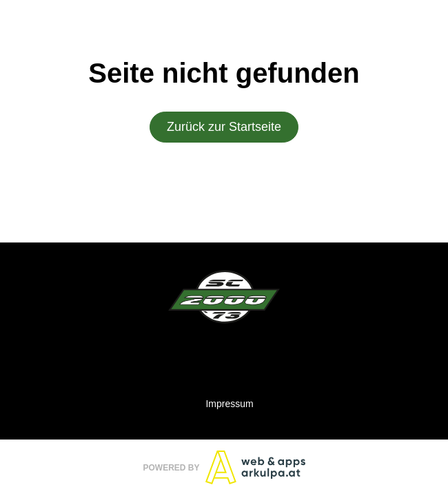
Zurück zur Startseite (224, 127)
